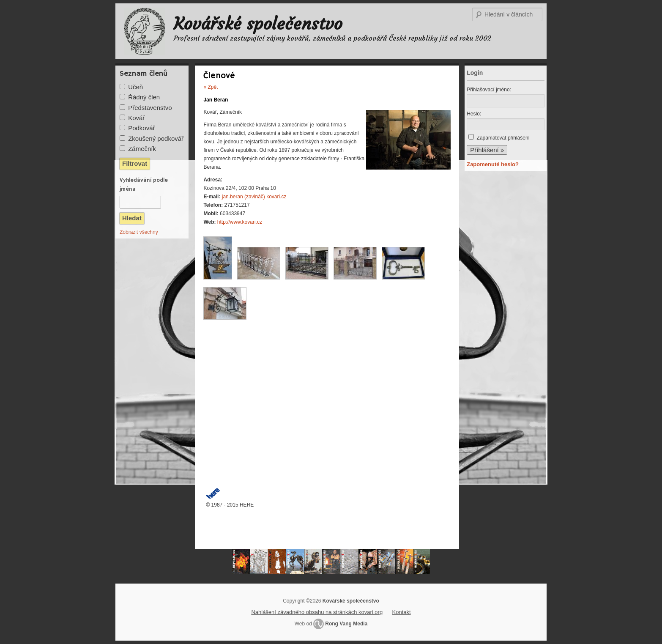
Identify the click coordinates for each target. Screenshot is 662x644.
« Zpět (211, 87)
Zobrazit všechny (139, 232)
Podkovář (141, 128)
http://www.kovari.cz (240, 222)
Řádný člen (144, 97)
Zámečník (142, 149)
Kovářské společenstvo (258, 24)
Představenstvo (150, 108)
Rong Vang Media (346, 624)
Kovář (136, 118)
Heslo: (474, 114)
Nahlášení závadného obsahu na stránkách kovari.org (317, 612)
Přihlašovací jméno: (489, 90)
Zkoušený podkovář (156, 138)
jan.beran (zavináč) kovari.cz (254, 197)
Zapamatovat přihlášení (503, 138)
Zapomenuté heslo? (493, 164)
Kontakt (402, 612)
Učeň (135, 87)
